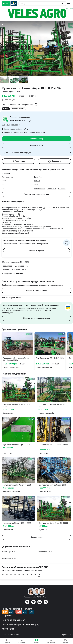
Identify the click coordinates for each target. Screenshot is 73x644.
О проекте (7, 616)
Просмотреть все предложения (37, 318)
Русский (67, 635)
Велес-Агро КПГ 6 (9, 552)
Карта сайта (8, 629)
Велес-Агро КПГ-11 (10, 558)
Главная (7, 641)
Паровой (62, 188)
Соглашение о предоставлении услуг (21, 624)
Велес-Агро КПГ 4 (45, 552)
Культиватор (39, 188)
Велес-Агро (38, 177)
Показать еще (36, 537)
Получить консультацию (37, 291)
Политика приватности (14, 620)
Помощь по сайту (37, 597)
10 (39, 575)
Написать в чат (37, 146)
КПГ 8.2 (37, 181)
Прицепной (52, 188)
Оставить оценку (37, 251)
